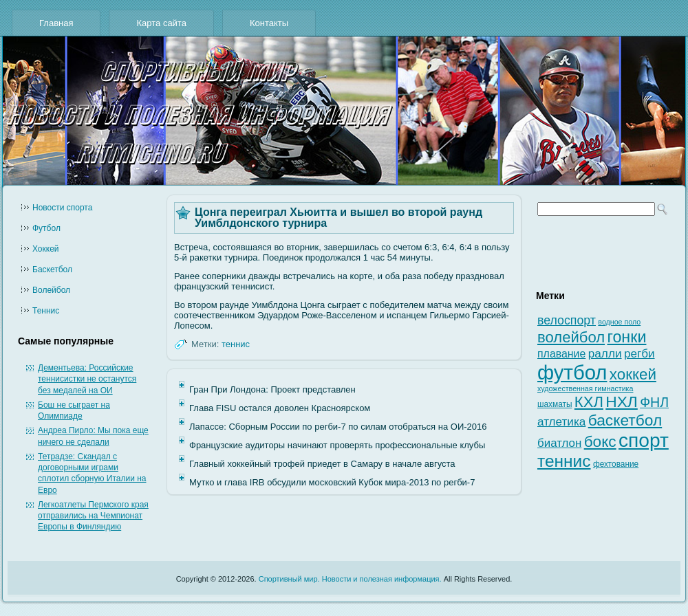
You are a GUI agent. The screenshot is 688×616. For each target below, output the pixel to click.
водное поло (619, 322)
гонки (626, 337)
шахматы (555, 404)
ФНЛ (654, 402)
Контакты (269, 23)
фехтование (616, 464)
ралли (605, 353)
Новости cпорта (62, 208)
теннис (236, 344)
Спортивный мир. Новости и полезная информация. (350, 579)
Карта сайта (161, 23)
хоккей (633, 374)
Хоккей (46, 249)
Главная (56, 23)
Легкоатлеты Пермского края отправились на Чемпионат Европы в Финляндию (93, 516)
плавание (561, 354)
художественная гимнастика (585, 388)
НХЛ (622, 401)
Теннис (46, 311)
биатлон (559, 443)
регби (639, 354)
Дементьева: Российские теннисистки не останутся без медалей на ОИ (87, 379)
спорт (644, 440)
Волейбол (51, 290)
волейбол (571, 337)
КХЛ (589, 402)
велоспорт (567, 320)
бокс (600, 442)
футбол (572, 372)
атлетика (561, 422)
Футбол (46, 228)
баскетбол (625, 420)
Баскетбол (52, 269)
